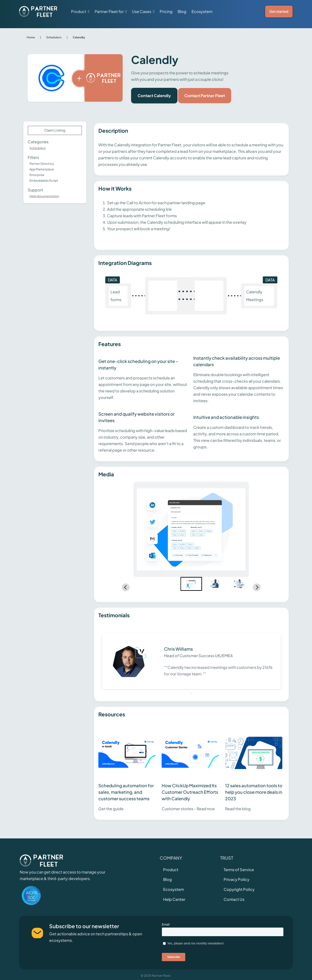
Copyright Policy (239, 889)
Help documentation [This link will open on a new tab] (44, 196)
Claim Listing (55, 130)
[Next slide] (257, 587)
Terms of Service (239, 870)
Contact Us (234, 899)
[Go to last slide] (126, 587)
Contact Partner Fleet (205, 96)
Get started (279, 11)
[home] (38, 11)
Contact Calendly (154, 96)
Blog (182, 11)
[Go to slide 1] (191, 693)
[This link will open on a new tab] (128, 769)
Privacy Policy (236, 879)
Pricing (166, 11)
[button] (80, 11)
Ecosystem (202, 11)
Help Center (174, 899)
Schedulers (38, 148)
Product (171, 870)
